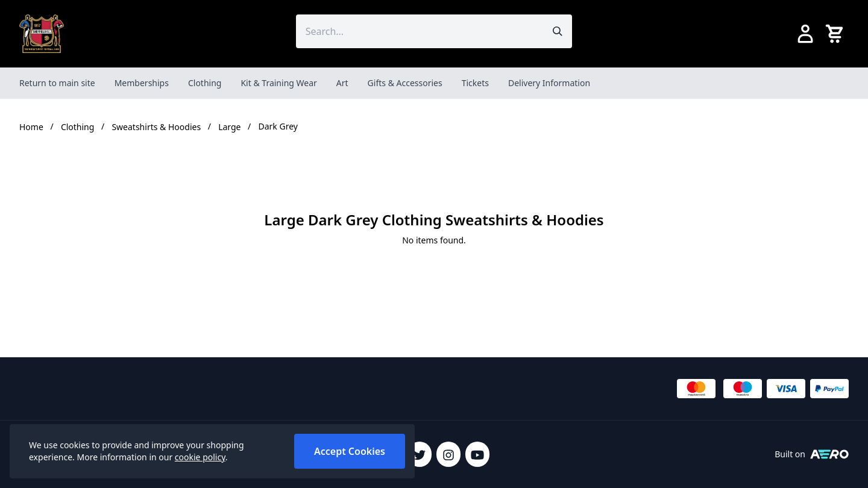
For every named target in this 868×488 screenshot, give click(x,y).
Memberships (142, 83)
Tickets (475, 83)
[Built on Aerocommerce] (829, 454)
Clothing (205, 83)
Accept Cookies (350, 451)
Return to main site (57, 83)
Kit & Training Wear (278, 83)
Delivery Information (549, 83)
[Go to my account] (805, 34)
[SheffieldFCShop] (42, 34)
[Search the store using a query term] (420, 31)
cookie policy (200, 457)
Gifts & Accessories (405, 83)
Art (342, 83)
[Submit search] (558, 31)
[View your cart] (837, 34)
